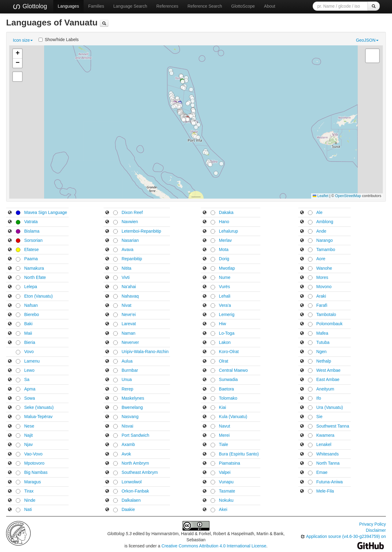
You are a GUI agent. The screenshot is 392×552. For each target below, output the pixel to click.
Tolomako (228, 398)
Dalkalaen (131, 500)
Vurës (224, 287)
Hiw (222, 324)
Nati (28, 509)
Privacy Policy (373, 524)
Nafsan (31, 305)
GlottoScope (243, 6)
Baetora (226, 389)
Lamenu (32, 361)
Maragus (32, 482)
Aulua (127, 361)
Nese (29, 426)
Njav (28, 444)
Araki (321, 296)
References (168, 6)
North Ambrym (135, 463)
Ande (321, 231)
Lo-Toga (227, 333)
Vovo (29, 352)
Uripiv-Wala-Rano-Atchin (145, 352)
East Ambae (328, 379)
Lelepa (31, 287)
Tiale (224, 444)
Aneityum (325, 389)
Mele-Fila (325, 491)
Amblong (325, 222)
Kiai (222, 407)
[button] (198, 137)
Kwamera (325, 435)
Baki (28, 324)
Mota (224, 249)
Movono (324, 287)
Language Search (130, 6)
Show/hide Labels (59, 40)
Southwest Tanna (333, 426)
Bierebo (32, 314)
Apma (30, 389)
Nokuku (226, 500)
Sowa (30, 398)
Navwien (130, 222)
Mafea (322, 333)
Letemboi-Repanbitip (141, 231)
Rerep (127, 389)
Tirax (29, 491)
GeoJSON (367, 40)
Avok (126, 454)
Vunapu (226, 482)
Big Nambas (36, 472)
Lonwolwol (132, 482)
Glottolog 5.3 (120, 534)
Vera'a (225, 305)
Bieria (30, 342)
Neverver (130, 342)
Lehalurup (228, 231)
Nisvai (127, 426)
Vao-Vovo (33, 454)
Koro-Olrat (229, 352)
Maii (28, 333)
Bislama (32, 231)
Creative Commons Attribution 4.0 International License (214, 546)
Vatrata (31, 222)
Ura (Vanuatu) (330, 407)
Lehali (225, 296)
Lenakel (324, 444)
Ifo (319, 398)
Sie (319, 417)
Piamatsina (230, 463)
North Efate (35, 277)
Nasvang (130, 417)
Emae (322, 472)
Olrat (224, 361)
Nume (225, 277)
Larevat (129, 324)
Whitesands (328, 454)
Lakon (225, 342)
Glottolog (30, 6)
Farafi (322, 305)
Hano (224, 222)
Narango (325, 240)
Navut (225, 426)
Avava (128, 249)
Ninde (30, 500)
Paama (31, 259)
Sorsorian (33, 240)
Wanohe (324, 268)
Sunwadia (228, 379)
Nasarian (130, 240)
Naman (128, 333)
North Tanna (328, 463)
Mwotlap (227, 268)
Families (96, 6)
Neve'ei (129, 314)
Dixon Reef (132, 212)
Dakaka (226, 212)
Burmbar (130, 370)
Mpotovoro (34, 463)
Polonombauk (330, 324)
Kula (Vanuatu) (233, 417)
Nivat (126, 305)
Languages (68, 6)
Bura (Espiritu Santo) (239, 454)
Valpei (225, 472)
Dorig (224, 259)
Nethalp (324, 361)
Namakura (34, 268)
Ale (319, 212)
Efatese (31, 249)
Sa (27, 379)
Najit (28, 435)
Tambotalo (326, 314)
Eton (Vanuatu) (38, 296)
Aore (321, 259)
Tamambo (326, 249)
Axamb (128, 444)
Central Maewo (233, 370)
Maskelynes (133, 398)
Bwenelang (132, 407)
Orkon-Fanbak (135, 491)
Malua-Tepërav (38, 417)
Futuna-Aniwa (330, 482)
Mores (322, 277)
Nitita (126, 268)
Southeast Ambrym (140, 472)
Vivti (126, 277)
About (270, 6)
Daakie (128, 509)
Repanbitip (132, 259)
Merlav (225, 240)
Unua (127, 379)
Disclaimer (376, 530)
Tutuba (323, 342)
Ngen (321, 352)
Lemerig (227, 314)
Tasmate (227, 491)
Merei (224, 435)
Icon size (23, 40)
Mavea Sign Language (46, 212)
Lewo (29, 370)
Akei (223, 509)
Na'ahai (129, 287)
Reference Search (205, 6)
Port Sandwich (135, 435)
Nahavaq (130, 296)
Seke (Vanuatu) (39, 407)
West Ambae (328, 370)
